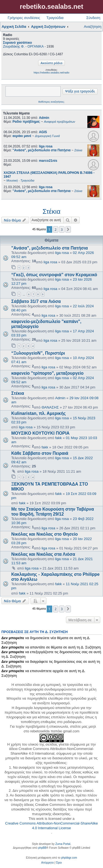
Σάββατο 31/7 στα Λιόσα (36, 301)
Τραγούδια (55, 18)
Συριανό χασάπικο (17, 43)
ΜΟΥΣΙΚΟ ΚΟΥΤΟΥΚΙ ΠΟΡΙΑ (40, 433)
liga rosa (46, 146)
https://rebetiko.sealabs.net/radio (51, 73)
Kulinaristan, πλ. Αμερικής (38, 413)
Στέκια (51, 211)
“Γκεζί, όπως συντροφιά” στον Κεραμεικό (54, 275)
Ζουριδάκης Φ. (14, 46)
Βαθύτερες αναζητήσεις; (51, 102)
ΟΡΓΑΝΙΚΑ (36, 46)
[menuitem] (47, 863)
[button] (68, 229)
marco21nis (48, 161)
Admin (44, 118)
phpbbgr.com (69, 858)
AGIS (43, 132)
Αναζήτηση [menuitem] (93, 27)
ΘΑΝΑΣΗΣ (50, 407)
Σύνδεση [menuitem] (93, 18)
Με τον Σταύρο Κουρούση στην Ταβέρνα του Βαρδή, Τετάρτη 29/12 (53, 512)
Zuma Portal (63, 844)
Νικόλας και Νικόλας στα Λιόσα (43, 554)
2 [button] (56, 229)
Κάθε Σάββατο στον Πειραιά (40, 453)
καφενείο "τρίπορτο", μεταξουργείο (47, 373)
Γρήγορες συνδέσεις (24, 18)
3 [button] (62, 229)
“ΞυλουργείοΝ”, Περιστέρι (38, 353)
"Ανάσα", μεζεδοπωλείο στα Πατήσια (50, 248)
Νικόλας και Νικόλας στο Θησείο (44, 534)
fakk (59, 438)
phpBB (42, 848)
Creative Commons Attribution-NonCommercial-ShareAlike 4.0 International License (51, 826)
